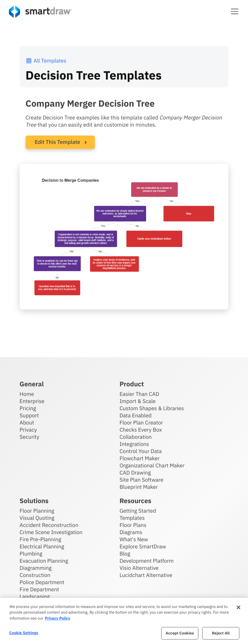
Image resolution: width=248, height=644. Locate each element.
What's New (134, 539)
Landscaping (35, 596)
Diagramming (36, 568)
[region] (124, 621)
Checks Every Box (141, 430)
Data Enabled (136, 415)
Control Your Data (141, 451)
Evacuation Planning (44, 561)
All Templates (46, 61)
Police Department (42, 582)
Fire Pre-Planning (40, 539)
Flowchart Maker (140, 458)
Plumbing (31, 554)
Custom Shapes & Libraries (152, 408)
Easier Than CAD (139, 394)
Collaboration (136, 437)
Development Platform (147, 561)
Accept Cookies (180, 633)
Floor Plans (133, 525)
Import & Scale (138, 401)
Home (27, 394)
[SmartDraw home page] (40, 12)
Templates (132, 518)
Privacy (28, 430)
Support (29, 415)
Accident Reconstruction (49, 525)
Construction (35, 575)
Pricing (28, 408)
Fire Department (39, 589)
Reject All (221, 633)
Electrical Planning (42, 546)
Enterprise (32, 401)
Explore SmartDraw (143, 546)
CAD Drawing (135, 473)
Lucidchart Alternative (146, 575)
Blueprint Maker (139, 487)
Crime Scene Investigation (51, 532)
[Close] (238, 607)
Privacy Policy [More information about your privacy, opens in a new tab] (58, 618)
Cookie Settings (24, 633)
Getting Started (138, 511)
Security (29, 437)
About (27, 423)
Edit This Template (58, 142)
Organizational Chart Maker (152, 465)
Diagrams (131, 532)
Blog (125, 554)
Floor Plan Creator (141, 423)
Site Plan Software (141, 480)
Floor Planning (37, 511)
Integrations (134, 444)
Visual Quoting (37, 518)
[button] (235, 11)
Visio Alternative (139, 568)
